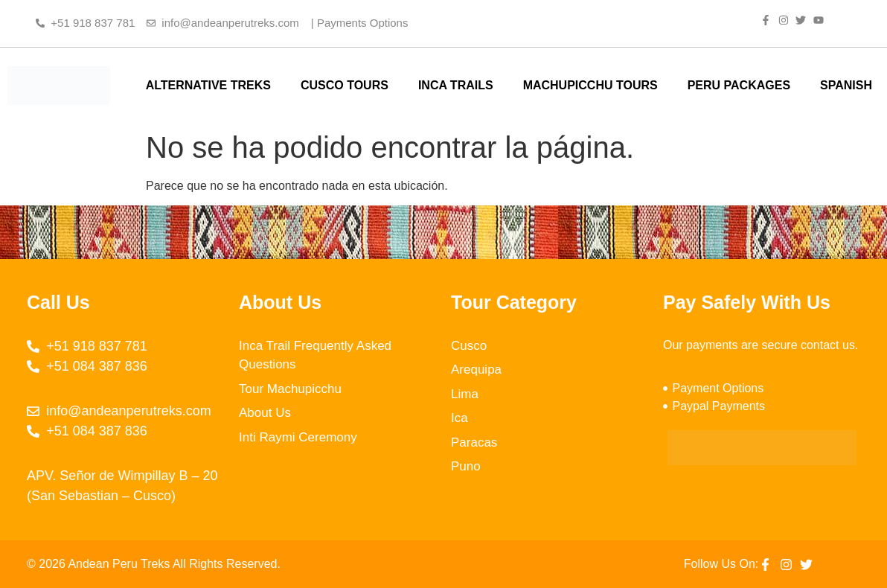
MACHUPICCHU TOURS (590, 85)
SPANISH (846, 85)
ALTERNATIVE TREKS (208, 85)
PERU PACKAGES (739, 85)
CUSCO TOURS (345, 85)
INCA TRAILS (456, 85)
